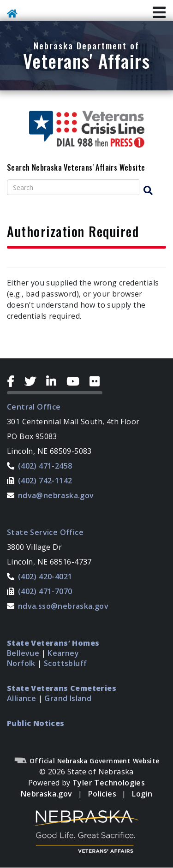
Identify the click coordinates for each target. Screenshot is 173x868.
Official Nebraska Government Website (87, 761)
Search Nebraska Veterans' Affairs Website (76, 168)
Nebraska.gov (47, 794)
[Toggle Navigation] (159, 13)
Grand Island (68, 698)
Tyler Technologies (109, 783)
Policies (102, 794)
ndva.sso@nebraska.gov (63, 606)
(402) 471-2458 (45, 466)
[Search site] (73, 187)
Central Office (34, 407)
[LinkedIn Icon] (55, 381)
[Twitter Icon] (34, 381)
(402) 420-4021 (45, 577)
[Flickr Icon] (96, 381)
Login (142, 794)
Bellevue (23, 653)
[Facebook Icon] (14, 381)
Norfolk (21, 663)
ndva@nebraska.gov (56, 495)
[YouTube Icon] (76, 381)
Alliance (21, 698)
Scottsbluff (65, 663)
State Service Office (45, 532)
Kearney (63, 653)
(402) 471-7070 (45, 591)
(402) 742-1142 (45, 481)
